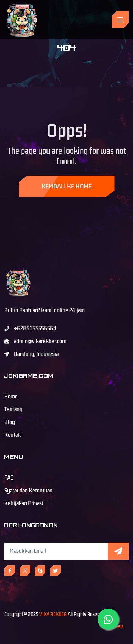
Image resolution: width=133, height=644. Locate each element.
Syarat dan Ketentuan (28, 491)
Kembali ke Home (66, 186)
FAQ (9, 478)
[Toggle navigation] (120, 20)
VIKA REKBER (53, 614)
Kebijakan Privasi (24, 503)
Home (11, 397)
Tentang (13, 409)
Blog (10, 422)
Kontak (12, 435)
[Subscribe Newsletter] (56, 551)
